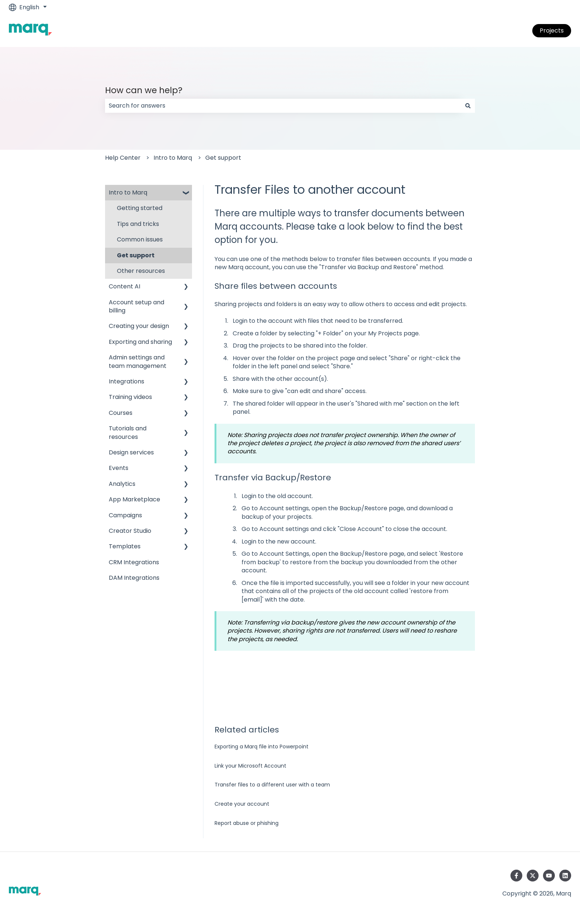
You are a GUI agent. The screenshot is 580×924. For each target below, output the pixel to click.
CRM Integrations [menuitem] (134, 562)
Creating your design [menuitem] (139, 326)
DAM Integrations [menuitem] (134, 578)
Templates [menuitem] (125, 546)
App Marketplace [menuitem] (134, 499)
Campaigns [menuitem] (125, 515)
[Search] (468, 106)
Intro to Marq (173, 158)
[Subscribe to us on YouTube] (549, 876)
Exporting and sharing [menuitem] (140, 342)
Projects (552, 31)
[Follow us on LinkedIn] (565, 876)
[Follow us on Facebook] (516, 876)
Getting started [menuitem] (140, 208)
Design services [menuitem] (131, 452)
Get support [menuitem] (136, 255)
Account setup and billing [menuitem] (136, 306)
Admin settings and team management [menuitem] (138, 361)
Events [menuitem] (119, 468)
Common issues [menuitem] (140, 239)
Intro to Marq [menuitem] (128, 192)
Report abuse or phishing (247, 823)
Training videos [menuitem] (130, 397)
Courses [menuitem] (121, 413)
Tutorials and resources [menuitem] (128, 432)
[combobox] (283, 106)
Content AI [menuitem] (124, 286)
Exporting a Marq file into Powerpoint (262, 747)
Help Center (123, 158)
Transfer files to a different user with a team (272, 785)
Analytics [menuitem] (122, 484)
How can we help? (144, 90)
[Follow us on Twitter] (533, 876)
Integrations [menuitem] (127, 381)
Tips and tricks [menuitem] (138, 224)
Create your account (242, 804)
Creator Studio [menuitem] (130, 531)
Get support (223, 158)
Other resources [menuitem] (141, 271)
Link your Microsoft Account (250, 766)
